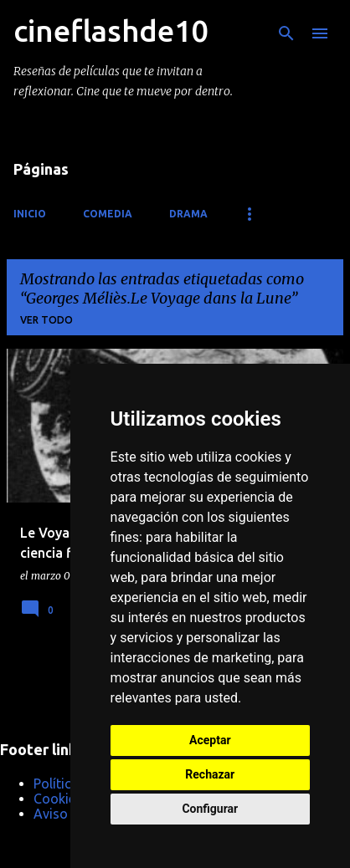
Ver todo (46, 320)
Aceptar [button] (210, 740)
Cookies (58, 799)
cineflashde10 (111, 31)
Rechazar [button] (210, 774)
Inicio (30, 214)
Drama (188, 214)
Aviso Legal (68, 814)
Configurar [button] (210, 809)
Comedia (108, 214)
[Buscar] (286, 33)
